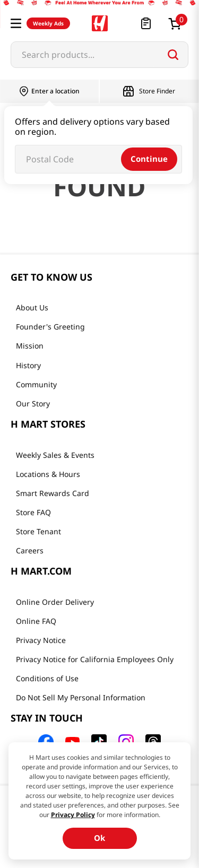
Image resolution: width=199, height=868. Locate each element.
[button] (16, 23)
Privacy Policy (73, 815)
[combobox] (99, 55)
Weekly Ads (48, 23)
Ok (99, 838)
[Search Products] (173, 55)
